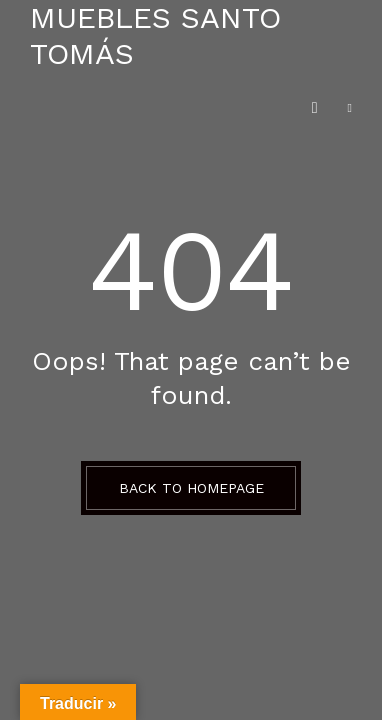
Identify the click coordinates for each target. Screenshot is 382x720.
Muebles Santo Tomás (155, 35)
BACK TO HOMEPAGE (191, 488)
